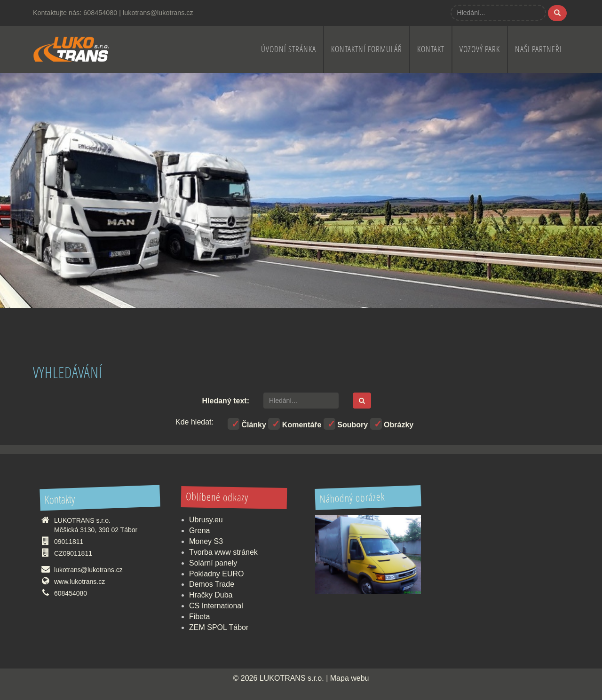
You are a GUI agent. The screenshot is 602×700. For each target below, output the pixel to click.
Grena (199, 531)
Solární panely (213, 563)
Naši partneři (539, 49)
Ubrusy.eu (206, 520)
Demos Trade (212, 584)
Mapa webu (350, 678)
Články (247, 424)
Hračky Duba (211, 595)
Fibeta (199, 617)
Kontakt (431, 49)
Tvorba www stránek (223, 552)
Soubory (346, 424)
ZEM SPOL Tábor (219, 627)
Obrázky (392, 424)
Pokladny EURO (217, 574)
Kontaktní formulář (367, 49)
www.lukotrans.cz (79, 582)
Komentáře (295, 424)
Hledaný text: (226, 401)
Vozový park (480, 49)
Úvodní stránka (289, 49)
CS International (216, 606)
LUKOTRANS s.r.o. (292, 678)
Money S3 (206, 541)
